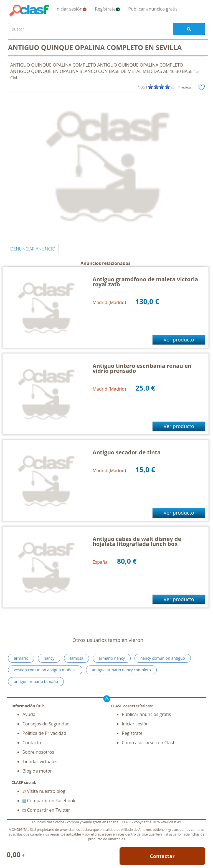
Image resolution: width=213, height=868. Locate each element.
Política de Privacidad (44, 733)
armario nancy (112, 658)
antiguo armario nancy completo (121, 670)
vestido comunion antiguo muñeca (45, 670)
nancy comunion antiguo (163, 658)
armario (21, 658)
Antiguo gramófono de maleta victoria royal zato (145, 282)
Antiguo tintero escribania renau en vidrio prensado (142, 368)
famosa (77, 658)
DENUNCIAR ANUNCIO (33, 249)
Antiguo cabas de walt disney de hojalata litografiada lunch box (137, 541)
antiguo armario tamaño (36, 681)
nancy (49, 658)
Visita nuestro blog (44, 791)
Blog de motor (37, 771)
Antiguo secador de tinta (127, 452)
